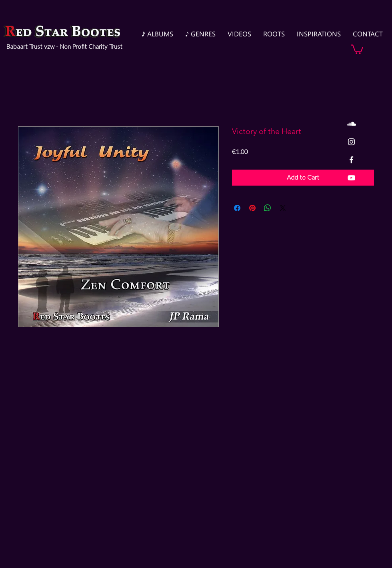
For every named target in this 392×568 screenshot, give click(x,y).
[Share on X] (283, 208)
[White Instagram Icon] (351, 142)
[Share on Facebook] (237, 208)
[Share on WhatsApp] (268, 208)
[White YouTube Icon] (351, 178)
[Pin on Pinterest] (252, 208)
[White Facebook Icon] (351, 160)
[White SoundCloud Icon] (351, 124)
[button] (357, 49)
